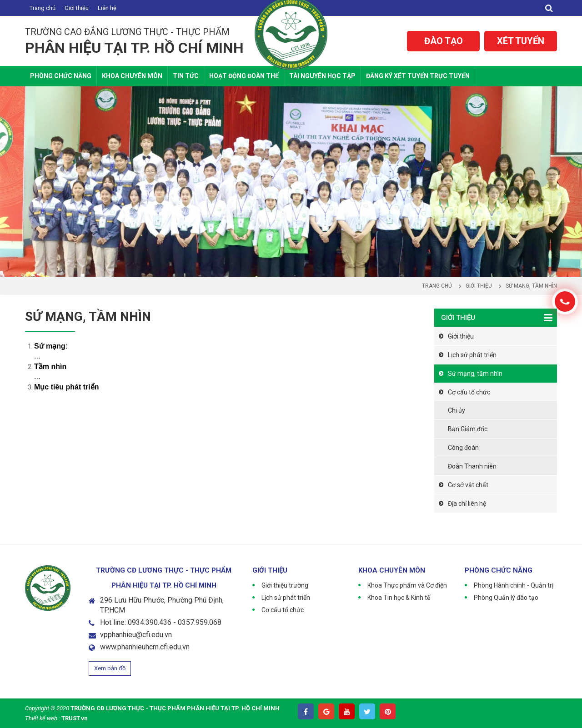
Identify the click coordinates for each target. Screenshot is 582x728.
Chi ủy (457, 410)
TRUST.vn (75, 718)
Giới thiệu (77, 8)
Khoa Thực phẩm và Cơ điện (407, 585)
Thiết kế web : (43, 718)
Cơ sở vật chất (468, 485)
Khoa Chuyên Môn (132, 76)
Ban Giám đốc (468, 429)
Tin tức (186, 76)
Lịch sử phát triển (472, 355)
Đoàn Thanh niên (472, 466)
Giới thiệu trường (285, 585)
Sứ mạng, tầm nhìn (475, 374)
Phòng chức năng (61, 76)
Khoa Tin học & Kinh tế (399, 598)
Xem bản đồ (110, 668)
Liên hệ (107, 8)
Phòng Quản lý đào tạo (506, 598)
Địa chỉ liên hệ (467, 504)
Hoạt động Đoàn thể (244, 76)
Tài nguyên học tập (322, 76)
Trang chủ (43, 8)
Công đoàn (463, 448)
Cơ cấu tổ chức (469, 392)
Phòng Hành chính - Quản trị (514, 585)
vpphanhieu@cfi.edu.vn (136, 635)
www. (109, 647)
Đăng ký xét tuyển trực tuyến (418, 76)
